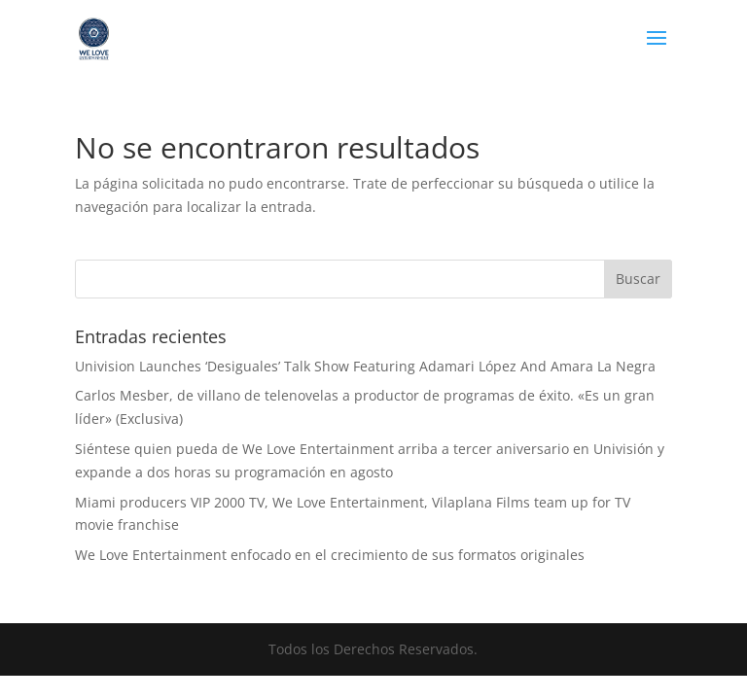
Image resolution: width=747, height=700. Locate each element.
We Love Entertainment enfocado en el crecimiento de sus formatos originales (330, 555)
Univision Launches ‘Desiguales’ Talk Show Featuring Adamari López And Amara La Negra (365, 366)
